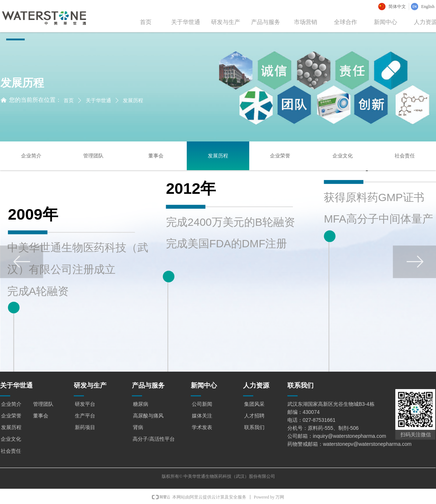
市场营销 (306, 22)
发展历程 (133, 101)
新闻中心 (385, 22)
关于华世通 (186, 22)
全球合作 (346, 22)
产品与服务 (266, 22)
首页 (146, 22)
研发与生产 (226, 22)
